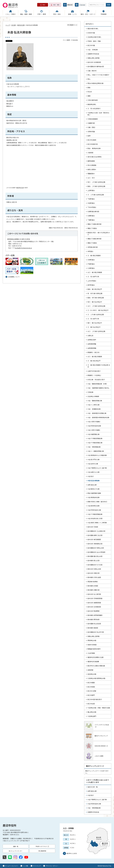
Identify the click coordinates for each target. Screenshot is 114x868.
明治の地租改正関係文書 (95, 83)
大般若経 (90, 153)
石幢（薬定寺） (93, 71)
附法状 (90, 92)
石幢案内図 (91, 123)
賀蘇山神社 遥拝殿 (93, 58)
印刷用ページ (73, 25)
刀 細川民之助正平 (94, 361)
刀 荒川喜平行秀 (93, 277)
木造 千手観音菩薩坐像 (95, 438)
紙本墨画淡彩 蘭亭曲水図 (96, 66)
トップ (8, 25)
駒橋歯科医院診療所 (94, 649)
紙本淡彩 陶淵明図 (93, 611)
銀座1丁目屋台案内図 (94, 224)
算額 (89, 96)
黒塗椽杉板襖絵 (93, 582)
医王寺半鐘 (91, 45)
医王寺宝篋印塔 (93, 144)
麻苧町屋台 (91, 285)
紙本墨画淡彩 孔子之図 (95, 565)
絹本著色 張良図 (93, 628)
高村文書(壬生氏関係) (95, 157)
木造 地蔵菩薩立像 (93, 434)
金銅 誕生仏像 (92, 485)
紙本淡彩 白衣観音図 (94, 62)
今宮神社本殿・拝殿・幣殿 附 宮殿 (99, 708)
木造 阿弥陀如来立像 (94, 510)
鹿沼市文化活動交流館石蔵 (96, 666)
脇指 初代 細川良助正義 (96, 298)
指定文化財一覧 (93, 787)
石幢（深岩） (92, 127)
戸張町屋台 (91, 264)
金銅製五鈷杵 (92, 340)
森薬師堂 (90, 670)
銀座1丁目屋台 (92, 228)
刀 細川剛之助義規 (94, 255)
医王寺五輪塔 (92, 140)
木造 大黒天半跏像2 (94, 422)
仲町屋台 (90, 251)
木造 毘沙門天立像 (93, 459)
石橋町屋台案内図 (93, 211)
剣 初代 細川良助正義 (95, 293)
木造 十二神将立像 (93, 405)
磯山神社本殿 (92, 712)
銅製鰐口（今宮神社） (95, 375)
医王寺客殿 (91, 687)
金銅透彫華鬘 (92, 344)
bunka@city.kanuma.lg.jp (23, 248)
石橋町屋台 (91, 216)
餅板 (89, 88)
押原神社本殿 (92, 640)
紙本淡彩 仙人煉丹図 (94, 594)
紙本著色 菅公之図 (93, 560)
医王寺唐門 (91, 695)
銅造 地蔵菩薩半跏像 (94, 493)
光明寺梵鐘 (91, 132)
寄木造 (9, 104)
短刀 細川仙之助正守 (95, 302)
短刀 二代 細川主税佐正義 (96, 182)
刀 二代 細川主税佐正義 (96, 195)
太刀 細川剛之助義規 (95, 272)
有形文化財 (21, 25)
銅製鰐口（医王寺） (94, 352)
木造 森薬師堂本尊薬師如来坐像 (98, 417)
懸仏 (89, 79)
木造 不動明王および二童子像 (97, 468)
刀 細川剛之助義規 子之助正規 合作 (99, 366)
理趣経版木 (91, 174)
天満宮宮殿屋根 (93, 119)
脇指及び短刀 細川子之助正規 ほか (99, 234)
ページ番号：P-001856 (70, 40)
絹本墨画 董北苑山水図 (95, 556)
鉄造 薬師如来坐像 (94, 148)
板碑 (89, 136)
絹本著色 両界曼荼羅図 (95, 615)
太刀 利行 (91, 178)
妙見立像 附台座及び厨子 (96, 380)
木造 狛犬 (91, 476)
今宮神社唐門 (92, 716)
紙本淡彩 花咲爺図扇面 (95, 598)
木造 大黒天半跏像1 (94, 430)
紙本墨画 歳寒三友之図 (95, 535)
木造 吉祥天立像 (93, 464)
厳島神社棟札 (92, 104)
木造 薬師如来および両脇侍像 (97, 455)
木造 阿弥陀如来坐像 (94, 426)
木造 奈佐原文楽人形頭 (95, 518)
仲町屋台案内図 (93, 247)
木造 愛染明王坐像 (93, 506)
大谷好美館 (91, 653)
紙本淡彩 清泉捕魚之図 (95, 544)
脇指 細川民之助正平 (95, 289)
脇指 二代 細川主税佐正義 (96, 186)
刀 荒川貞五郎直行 (94, 108)
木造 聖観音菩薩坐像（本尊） (98, 384)
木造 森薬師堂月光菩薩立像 (97, 413)
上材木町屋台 (92, 281)
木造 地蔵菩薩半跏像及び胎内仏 (98, 388)
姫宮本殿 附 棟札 (93, 29)
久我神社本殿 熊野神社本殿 (96, 678)
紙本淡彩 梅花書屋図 (94, 539)
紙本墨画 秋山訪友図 (94, 624)
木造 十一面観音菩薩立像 (96, 451)
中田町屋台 (91, 203)
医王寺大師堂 (92, 691)
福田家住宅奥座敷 (93, 661)
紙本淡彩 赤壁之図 (93, 573)
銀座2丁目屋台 (92, 243)
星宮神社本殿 (92, 674)
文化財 (14, 25)
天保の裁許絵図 (93, 100)
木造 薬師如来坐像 (93, 497)
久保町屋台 (91, 268)
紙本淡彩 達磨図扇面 (94, 603)
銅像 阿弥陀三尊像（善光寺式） (98, 502)
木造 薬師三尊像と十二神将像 (97, 523)
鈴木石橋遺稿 (92, 165)
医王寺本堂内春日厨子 (95, 699)
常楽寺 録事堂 (92, 645)
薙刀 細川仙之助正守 (95, 323)
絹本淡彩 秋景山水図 (94, 569)
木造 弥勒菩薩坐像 (94, 447)
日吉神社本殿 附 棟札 (94, 37)
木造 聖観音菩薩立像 (95, 401)
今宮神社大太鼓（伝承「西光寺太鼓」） (98, 114)
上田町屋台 (91, 190)
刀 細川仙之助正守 (94, 327)
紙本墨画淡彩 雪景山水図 (96, 548)
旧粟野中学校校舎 (93, 54)
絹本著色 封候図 (93, 586)
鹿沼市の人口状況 (72, 853)
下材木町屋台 (92, 207)
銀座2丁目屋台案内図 (94, 239)
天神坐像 (90, 392)
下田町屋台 (91, 199)
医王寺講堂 (91, 683)
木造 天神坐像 (93, 50)
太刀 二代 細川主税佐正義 (96, 306)
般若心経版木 (92, 169)
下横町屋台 (91, 220)
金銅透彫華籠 (92, 348)
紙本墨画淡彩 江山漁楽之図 (96, 531)
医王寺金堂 (91, 704)
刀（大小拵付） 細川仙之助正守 (98, 310)
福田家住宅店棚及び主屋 (95, 657)
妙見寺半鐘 (91, 33)
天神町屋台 (91, 260)
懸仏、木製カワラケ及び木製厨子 (98, 75)
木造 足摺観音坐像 (94, 409)
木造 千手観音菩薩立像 (95, 443)
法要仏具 (90, 336)
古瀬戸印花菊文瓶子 (94, 371)
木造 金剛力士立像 (93, 472)
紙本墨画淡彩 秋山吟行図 (96, 632)
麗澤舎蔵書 (91, 161)
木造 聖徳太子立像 (93, 489)
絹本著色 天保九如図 (94, 577)
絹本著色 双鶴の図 (93, 590)
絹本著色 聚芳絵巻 (93, 619)
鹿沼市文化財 (20, 188)
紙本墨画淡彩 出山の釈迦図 (96, 552)
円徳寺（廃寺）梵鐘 (94, 41)
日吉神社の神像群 (93, 396)
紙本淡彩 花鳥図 (93, 527)
